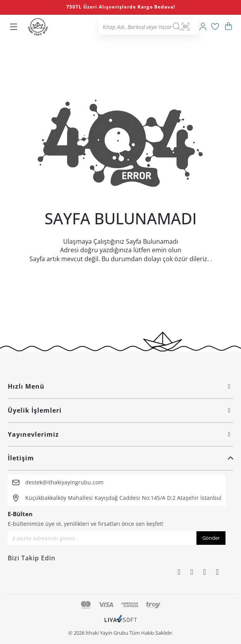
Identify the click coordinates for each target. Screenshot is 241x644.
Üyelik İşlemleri (120, 410)
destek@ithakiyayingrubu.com (64, 482)
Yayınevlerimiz (120, 434)
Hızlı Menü (120, 386)
